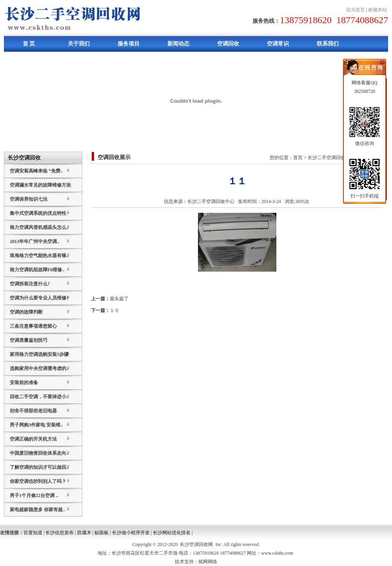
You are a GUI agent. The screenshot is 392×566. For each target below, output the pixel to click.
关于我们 (79, 44)
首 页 (29, 44)
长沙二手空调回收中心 (211, 201)
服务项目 (129, 44)
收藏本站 (377, 10)
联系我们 (328, 44)
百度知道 (33, 533)
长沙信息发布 (60, 533)
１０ (114, 310)
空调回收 (228, 44)
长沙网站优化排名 (172, 533)
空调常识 (278, 44)
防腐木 (84, 533)
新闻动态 (178, 44)
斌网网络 (208, 562)
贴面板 (102, 533)
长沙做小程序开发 (131, 533)
